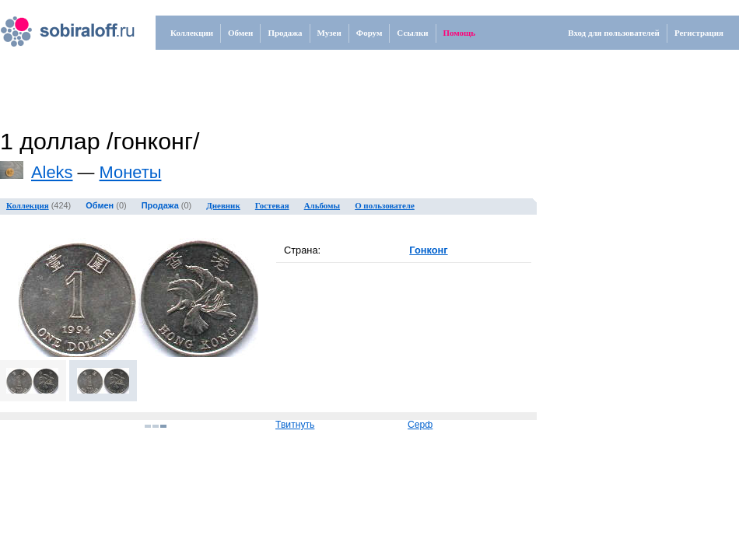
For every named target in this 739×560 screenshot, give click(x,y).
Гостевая (272, 205)
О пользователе (385, 205)
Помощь (460, 33)
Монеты (131, 172)
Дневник (223, 205)
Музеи (329, 33)
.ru (51, 26)
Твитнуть (295, 425)
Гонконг (428, 250)
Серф (420, 425)
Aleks (52, 172)
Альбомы (322, 205)
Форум (369, 33)
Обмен (240, 33)
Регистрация (699, 33)
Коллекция (28, 205)
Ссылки (412, 33)
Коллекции (192, 33)
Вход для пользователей (614, 33)
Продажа (285, 33)
